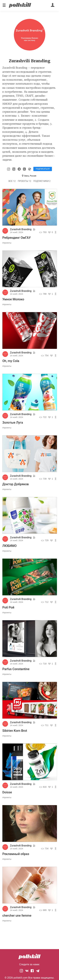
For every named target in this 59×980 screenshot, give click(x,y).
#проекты (7, 243)
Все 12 (12, 181)
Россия (33, 176)
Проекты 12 (24, 181)
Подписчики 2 (42, 181)
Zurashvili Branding (21, 229)
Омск (26, 176)
